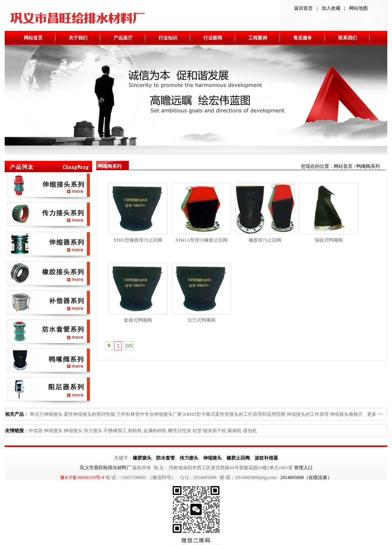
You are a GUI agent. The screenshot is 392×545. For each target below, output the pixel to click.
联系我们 (347, 38)
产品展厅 (123, 38)
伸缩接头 (53, 431)
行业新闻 (213, 38)
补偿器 (36, 431)
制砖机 (135, 431)
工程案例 (258, 38)
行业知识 (168, 38)
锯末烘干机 (215, 431)
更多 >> (375, 414)
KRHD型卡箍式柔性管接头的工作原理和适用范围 (234, 414)
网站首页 (33, 38)
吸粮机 (235, 431)
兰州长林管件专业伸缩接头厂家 (149, 414)
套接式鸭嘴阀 (138, 320)
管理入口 (303, 468)
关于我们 (78, 38)
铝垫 (197, 431)
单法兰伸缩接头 (46, 414)
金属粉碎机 (155, 431)
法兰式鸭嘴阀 (201, 320)
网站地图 (358, 8)
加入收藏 (331, 8)
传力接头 (93, 431)
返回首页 (303, 8)
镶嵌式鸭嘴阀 (329, 240)
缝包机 (250, 431)
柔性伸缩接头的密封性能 (89, 414)
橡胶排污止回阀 (265, 240)
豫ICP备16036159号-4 (82, 477)
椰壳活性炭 (180, 431)
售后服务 (303, 38)
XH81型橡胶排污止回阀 (138, 240)
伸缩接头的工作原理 (308, 414)
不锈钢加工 (115, 431)
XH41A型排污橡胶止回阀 (201, 240)
